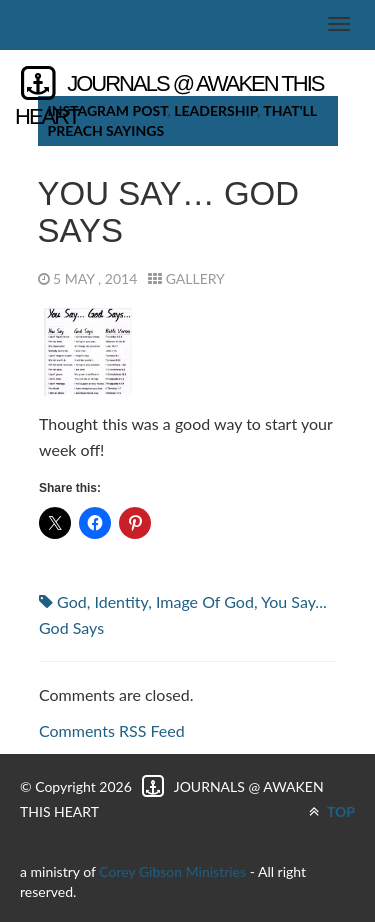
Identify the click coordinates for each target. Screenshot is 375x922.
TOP (332, 811)
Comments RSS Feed (112, 730)
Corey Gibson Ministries (172, 871)
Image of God (205, 601)
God (72, 601)
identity (121, 601)
